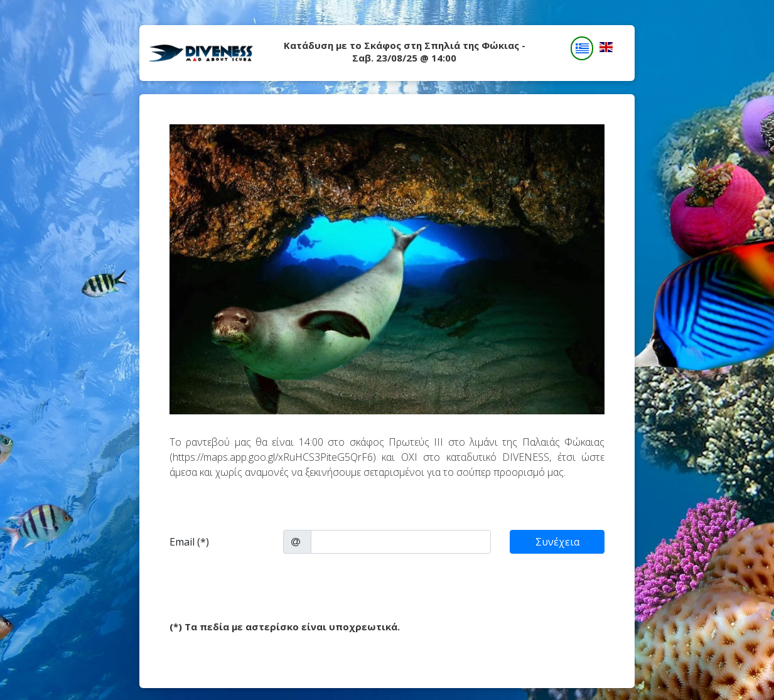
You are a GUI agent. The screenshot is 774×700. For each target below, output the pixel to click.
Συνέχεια (557, 542)
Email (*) (189, 542)
